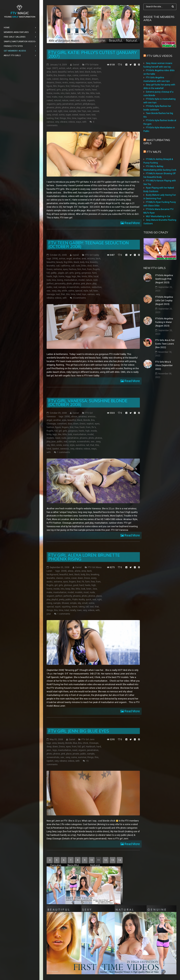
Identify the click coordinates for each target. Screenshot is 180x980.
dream (95, 79)
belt (77, 72)
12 (106, 860)
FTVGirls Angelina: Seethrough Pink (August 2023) (164, 279)
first (68, 86)
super (68, 115)
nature (65, 100)
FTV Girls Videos (159, 56)
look (98, 93)
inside (56, 93)
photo (58, 108)
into (62, 93)
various (50, 122)
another (97, 68)
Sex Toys (82, 111)
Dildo (84, 266)
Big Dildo (68, 262)
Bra (55, 75)
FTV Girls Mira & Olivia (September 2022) (164, 365)
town (79, 610)
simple (73, 603)
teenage (51, 294)
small (55, 115)
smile (64, 291)
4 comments (80, 298)
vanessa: (65, 449)
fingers (61, 86)
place (73, 108)
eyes (90, 83)
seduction (86, 287)
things (63, 118)
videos (72, 122)
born (99, 72)
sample (73, 111)
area (49, 72)
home (49, 93)
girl (97, 86)
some (62, 115)
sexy (49, 115)
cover (74, 578)
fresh (82, 427)
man (61, 97)
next (78, 100)
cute (49, 79)
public (96, 108)
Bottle (50, 75)
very (57, 122)
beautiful (62, 72)
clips (69, 75)
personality (60, 284)
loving (60, 280)
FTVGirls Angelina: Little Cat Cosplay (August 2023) (164, 301)
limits (84, 276)
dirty (77, 79)
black (88, 72)
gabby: (54, 273)
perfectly (68, 596)
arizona (91, 259)
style (86, 291)
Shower (65, 603)
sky (59, 291)
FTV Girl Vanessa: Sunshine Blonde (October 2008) (88, 403)
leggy (68, 276)
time (74, 118)
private (76, 754)
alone (78, 571)
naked (50, 100)
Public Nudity (79, 600)
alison (75, 68)
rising (49, 603)
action (62, 68)
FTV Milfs (154, 152)
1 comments (64, 452)
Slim (53, 445)
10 (92, 860)
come (75, 75)
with (84, 122)
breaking (95, 575)
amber (83, 68)
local (96, 276)
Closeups (51, 424)
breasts (62, 75)
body (93, 72)
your (49, 614)
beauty (60, 262)
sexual (96, 111)
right (60, 111)
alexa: (71, 571)
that (57, 118)
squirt (58, 607)
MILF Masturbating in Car (158, 216)
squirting (66, 607)
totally (73, 610)
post (83, 108)
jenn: (49, 750)
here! (94, 90)
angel (90, 68)
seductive (97, 287)
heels (88, 90)
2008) (55, 259)
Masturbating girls (157, 142)
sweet (75, 115)
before (71, 72)
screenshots (73, 287)
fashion (97, 83)
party (59, 104)
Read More (132, 223)
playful (55, 600)
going (65, 90)
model (81, 97)
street (74, 607)
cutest (55, 79)
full (93, 86)
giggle (61, 273)
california (65, 266)
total (89, 118)
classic (60, 578)
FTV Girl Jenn (88, 739)
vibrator (64, 122)
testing (50, 118)
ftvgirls (96, 269)
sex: (89, 111)
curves (93, 75)
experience (81, 83)
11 (99, 860)
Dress (58, 83)
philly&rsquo (89, 104)
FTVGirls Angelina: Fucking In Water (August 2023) (164, 322)
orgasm (91, 100)
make (55, 97)
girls (59, 90)
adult (69, 68)
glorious (68, 585)
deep (71, 79)
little (93, 93)
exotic (50, 582)
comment (84, 75)
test (94, 115)
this (69, 118)
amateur (82, 417)
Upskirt (56, 449)
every (72, 83)
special (79, 291)
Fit (83, 582)
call (73, 266)
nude (83, 100)
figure (49, 86)
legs (74, 276)
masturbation (71, 97)
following (75, 86)
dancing (64, 79)
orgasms (51, 104)
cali (58, 266)
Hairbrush (79, 90)
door (82, 79)
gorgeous (86, 273)
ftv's (94, 427)
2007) (55, 68)
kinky (49, 434)
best (82, 72)
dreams (50, 83)
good (71, 90)
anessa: (92, 417)
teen (88, 115)
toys (94, 118)
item (68, 93)
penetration (68, 104)
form (87, 582)
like (88, 93)
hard (94, 273)
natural (57, 100)
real (55, 111)
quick (49, 111)
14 (120, 860)
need (72, 100)
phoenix (50, 108)
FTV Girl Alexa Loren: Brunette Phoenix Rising (84, 557)
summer (82, 757)
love (49, 97)
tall (91, 291)
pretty (89, 108)
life (83, 93)
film (55, 86)
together (82, 118)
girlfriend (51, 90)
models (89, 97)
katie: (74, 93)
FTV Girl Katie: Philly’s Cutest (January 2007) (93, 54)
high (55, 276)
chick (85, 743)
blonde (87, 420)
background (52, 575)
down (88, 79)
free (83, 86)
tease (82, 115)
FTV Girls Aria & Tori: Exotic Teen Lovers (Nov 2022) (165, 344)
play (78, 108)
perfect (78, 104)
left (79, 93)
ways (79, 122)
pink (83, 284)
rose (66, 111)
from (88, 86)
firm (79, 269)
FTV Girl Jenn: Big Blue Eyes (79, 731)
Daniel (76, 65)
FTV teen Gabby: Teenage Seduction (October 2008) (89, 245)
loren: (89, 589)
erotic (65, 83)
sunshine (80, 445)
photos (65, 108)
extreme (58, 269)
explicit (90, 424)
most (97, 97)
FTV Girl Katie (92, 65)
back (55, 72)
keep (68, 589)
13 (113, 860)
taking (82, 607)
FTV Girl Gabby (92, 255)
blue (75, 743)
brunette (51, 266)
